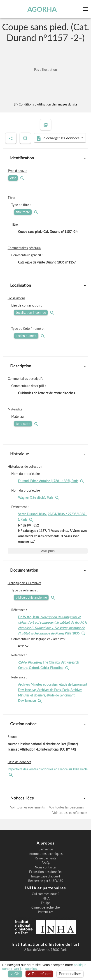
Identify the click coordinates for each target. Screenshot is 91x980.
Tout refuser (39, 974)
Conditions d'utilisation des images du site (45, 104)
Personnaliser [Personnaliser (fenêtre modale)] (70, 974)
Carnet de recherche (45, 907)
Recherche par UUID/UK (45, 881)
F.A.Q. (46, 863)
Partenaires (46, 912)
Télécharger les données (58, 138)
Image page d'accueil (45, 876)
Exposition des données (46, 872)
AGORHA (42, 9)
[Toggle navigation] (86, 9)
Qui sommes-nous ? (46, 894)
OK (15, 974)
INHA (45, 898)
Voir (48, 551)
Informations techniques (45, 854)
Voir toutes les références (70, 813)
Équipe (46, 903)
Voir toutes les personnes (66, 807)
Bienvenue (46, 849)
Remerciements (45, 858)
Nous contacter (46, 867)
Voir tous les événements (28, 807)
